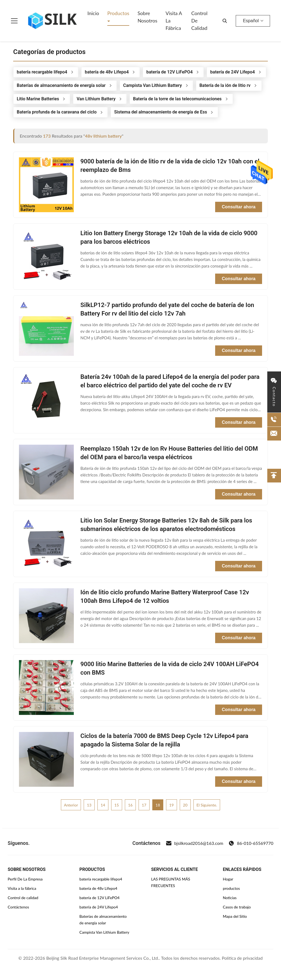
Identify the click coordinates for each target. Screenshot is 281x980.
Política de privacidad (242, 958)
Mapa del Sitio (235, 916)
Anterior (71, 805)
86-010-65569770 (251, 843)
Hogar (228, 879)
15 (117, 805)
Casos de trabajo (237, 907)
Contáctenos (18, 907)
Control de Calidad (199, 21)
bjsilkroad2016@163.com (195, 843)
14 (103, 805)
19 (172, 805)
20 (185, 805)
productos (231, 888)
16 (130, 805)
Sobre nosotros (147, 17)
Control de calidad (23, 898)
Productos (118, 13)
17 (144, 805)
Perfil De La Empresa (25, 879)
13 (89, 805)
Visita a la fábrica (174, 21)
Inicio (93, 13)
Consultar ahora (239, 207)
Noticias (230, 898)
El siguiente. (207, 805)
